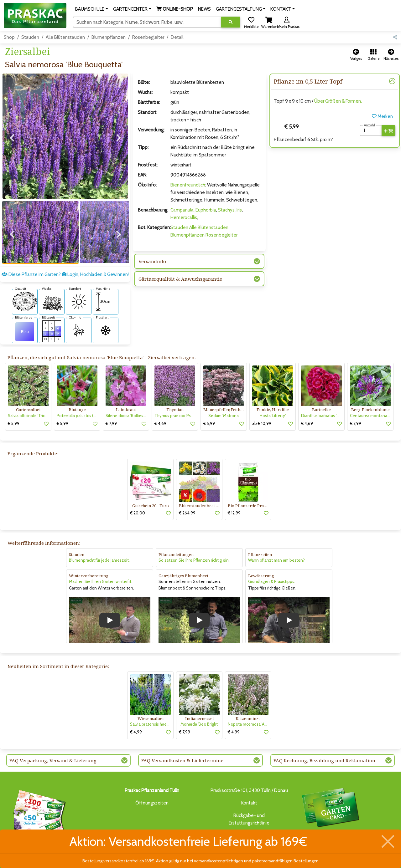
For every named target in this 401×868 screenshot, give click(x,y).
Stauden (30, 37)
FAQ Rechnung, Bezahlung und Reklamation (324, 738)
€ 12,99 (234, 491)
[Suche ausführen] (231, 22)
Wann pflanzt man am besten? (276, 538)
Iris (239, 210)
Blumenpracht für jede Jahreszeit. (99, 538)
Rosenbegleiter (148, 37)
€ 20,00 (138, 491)
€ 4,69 (160, 401)
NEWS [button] (204, 9)
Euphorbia (206, 210)
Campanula (182, 210)
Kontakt (249, 781)
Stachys (226, 210)
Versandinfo (152, 261)
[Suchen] (147, 22)
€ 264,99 (187, 491)
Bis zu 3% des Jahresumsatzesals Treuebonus (330, 793)
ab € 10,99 (262, 401)
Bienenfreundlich (188, 185)
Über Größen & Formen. (338, 101)
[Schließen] (388, 841)
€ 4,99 (136, 710)
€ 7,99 (111, 401)
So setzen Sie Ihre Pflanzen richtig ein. (194, 538)
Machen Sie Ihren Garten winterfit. (101, 559)
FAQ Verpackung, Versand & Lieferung (53, 738)
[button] (92, 9)
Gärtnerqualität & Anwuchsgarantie (180, 279)
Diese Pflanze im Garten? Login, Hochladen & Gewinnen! (65, 253)
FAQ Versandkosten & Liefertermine (182, 738)
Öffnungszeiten (152, 781)
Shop (9, 37)
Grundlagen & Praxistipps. (272, 559)
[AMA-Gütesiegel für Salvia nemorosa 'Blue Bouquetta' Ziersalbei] (25, 279)
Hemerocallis (184, 217)
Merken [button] (382, 116)
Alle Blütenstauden (65, 37)
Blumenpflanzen (109, 37)
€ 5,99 (14, 401)
